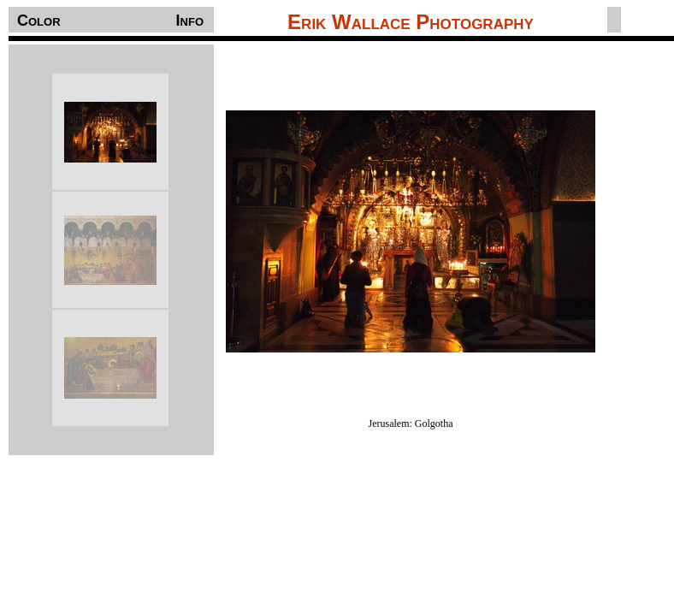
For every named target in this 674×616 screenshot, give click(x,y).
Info (190, 21)
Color (39, 21)
